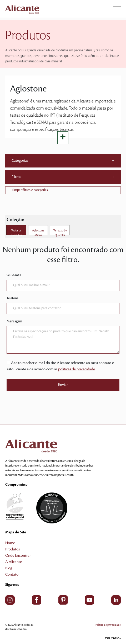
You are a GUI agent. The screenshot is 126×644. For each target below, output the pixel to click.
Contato (12, 575)
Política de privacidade (108, 625)
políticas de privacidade (77, 369)
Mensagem (14, 321)
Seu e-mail (14, 275)
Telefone (12, 298)
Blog (9, 568)
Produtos (12, 549)
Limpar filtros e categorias (30, 190)
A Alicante (14, 562)
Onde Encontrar (18, 556)
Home (10, 543)
